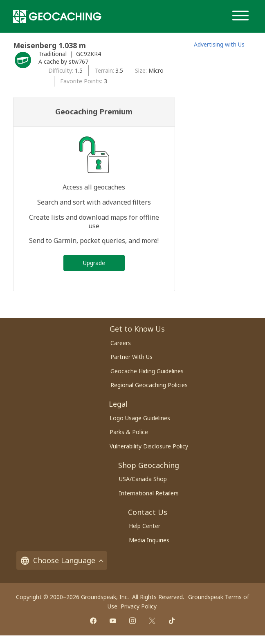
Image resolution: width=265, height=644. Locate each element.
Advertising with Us (219, 44)
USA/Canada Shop (143, 479)
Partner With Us (131, 357)
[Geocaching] (57, 16)
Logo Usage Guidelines (140, 418)
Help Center (145, 526)
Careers (121, 343)
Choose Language (62, 560)
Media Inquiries (149, 540)
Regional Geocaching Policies (149, 385)
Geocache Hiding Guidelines (147, 371)
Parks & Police (129, 432)
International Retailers (149, 493)
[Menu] (242, 16)
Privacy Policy (139, 606)
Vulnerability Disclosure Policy (149, 446)
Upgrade (94, 263)
